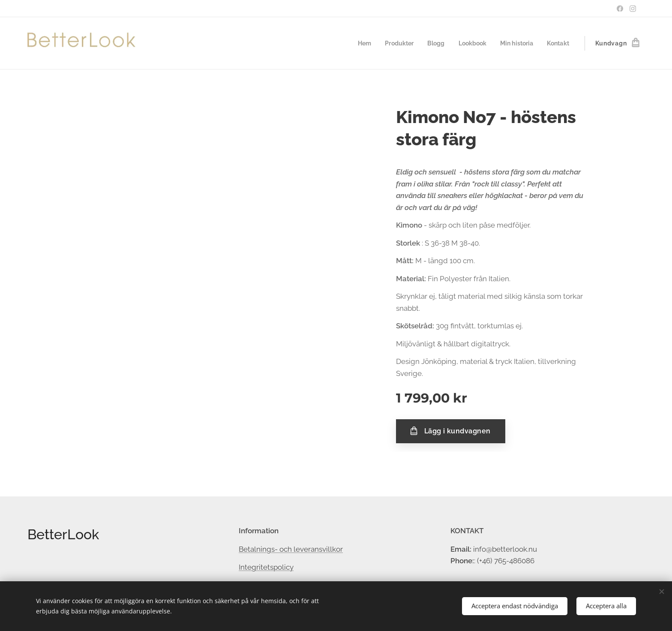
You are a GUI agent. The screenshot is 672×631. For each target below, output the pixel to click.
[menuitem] (356, 43)
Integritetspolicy (266, 567)
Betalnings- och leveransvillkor (291, 549)
